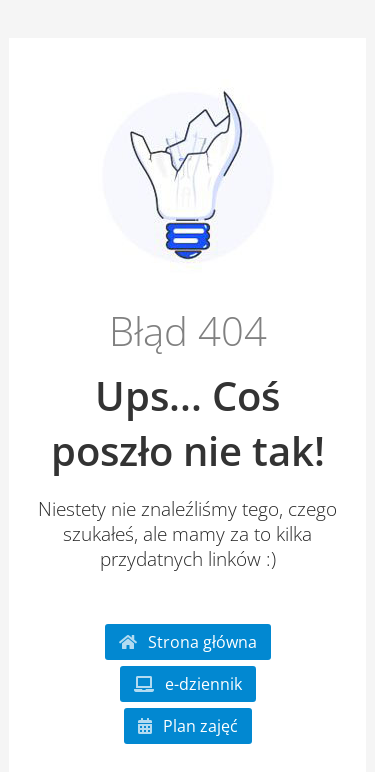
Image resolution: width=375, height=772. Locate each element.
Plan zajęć (188, 726)
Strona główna (188, 642)
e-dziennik (188, 684)
